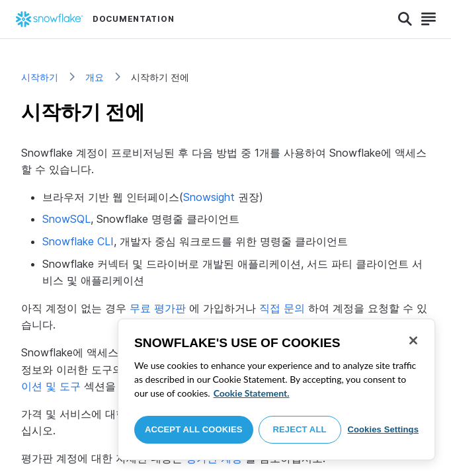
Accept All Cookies (194, 429)
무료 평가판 (158, 308)
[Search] (405, 19)
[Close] (413, 340)
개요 (95, 77)
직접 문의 (282, 308)
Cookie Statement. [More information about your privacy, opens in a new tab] (252, 393)
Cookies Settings (383, 429)
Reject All (300, 429)
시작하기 (40, 77)
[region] (276, 389)
